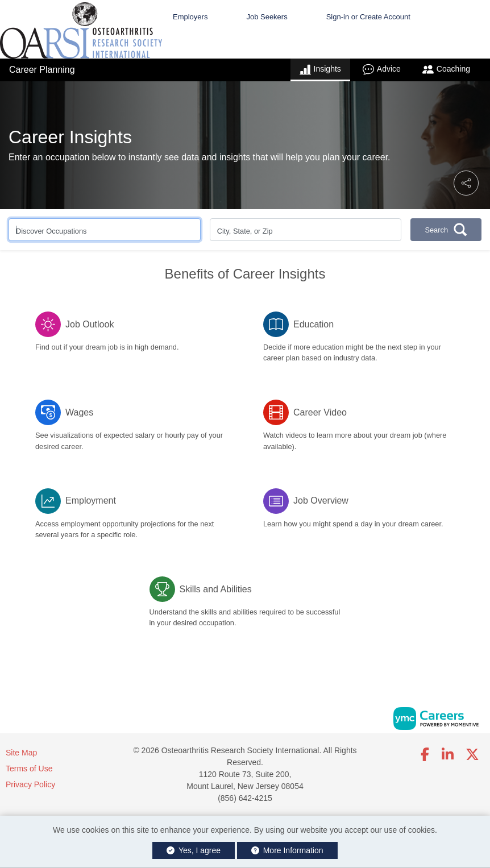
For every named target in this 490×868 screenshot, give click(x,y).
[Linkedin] (448, 755)
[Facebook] (425, 755)
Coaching (446, 69)
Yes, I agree (194, 850)
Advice (382, 69)
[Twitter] (473, 755)
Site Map (21, 753)
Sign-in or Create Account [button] (368, 17)
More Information (287, 850)
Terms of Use (29, 769)
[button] (466, 183)
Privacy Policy (30, 784)
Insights (320, 69)
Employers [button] (190, 17)
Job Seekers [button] (267, 17)
